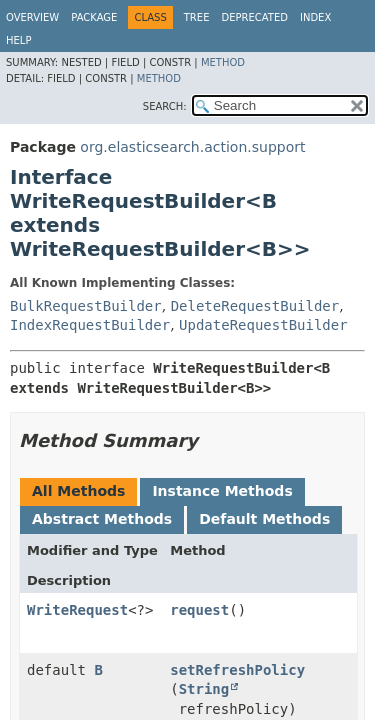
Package (94, 17)
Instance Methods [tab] (222, 491)
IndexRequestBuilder (90, 325)
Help (18, 40)
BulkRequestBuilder (86, 306)
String (204, 689)
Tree (197, 17)
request (199, 610)
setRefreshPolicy (237, 670)
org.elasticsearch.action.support (192, 147)
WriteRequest (77, 610)
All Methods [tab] (78, 491)
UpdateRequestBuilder (263, 325)
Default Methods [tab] (264, 519)
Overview (32, 17)
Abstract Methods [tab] (102, 519)
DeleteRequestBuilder (255, 306)
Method (223, 62)
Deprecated (254, 17)
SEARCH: (165, 106)
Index (315, 17)
